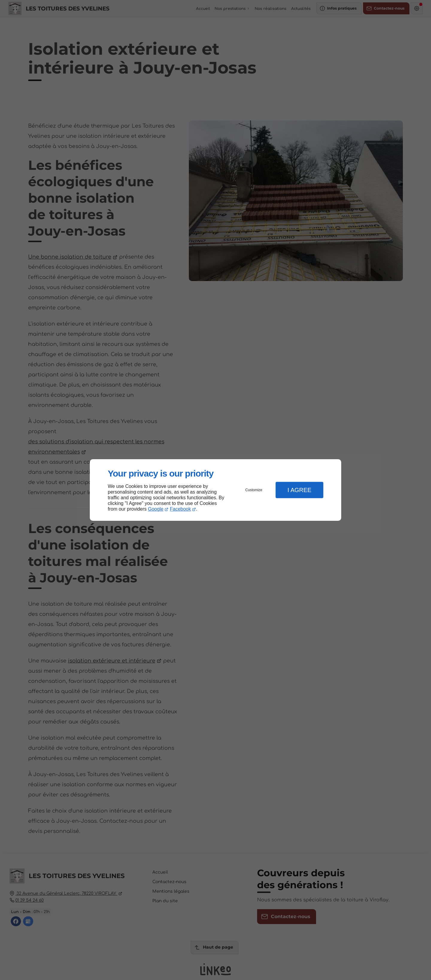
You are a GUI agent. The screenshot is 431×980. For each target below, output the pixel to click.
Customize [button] (254, 490)
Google (156, 509)
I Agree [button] (299, 490)
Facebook (180, 509)
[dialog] (215, 490)
